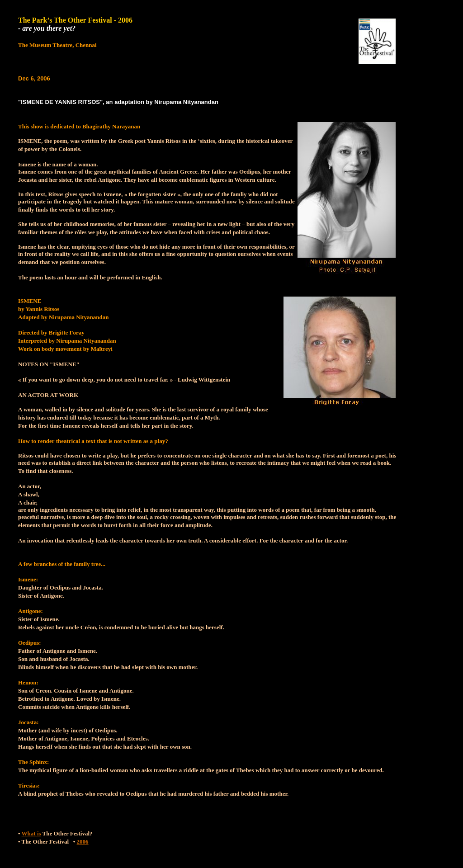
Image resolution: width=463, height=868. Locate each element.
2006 (83, 842)
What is (31, 833)
